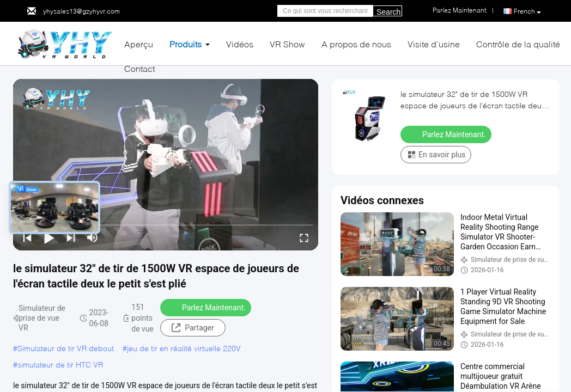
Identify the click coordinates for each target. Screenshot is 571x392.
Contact (139, 68)
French (527, 11)
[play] (166, 165)
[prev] (27, 237)
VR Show (287, 44)
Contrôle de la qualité (518, 44)
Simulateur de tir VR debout (66, 348)
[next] (71, 237)
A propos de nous (356, 44)
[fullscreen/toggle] (304, 237)
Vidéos (240, 44)
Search (388, 12)
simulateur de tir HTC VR (60, 365)
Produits (186, 44)
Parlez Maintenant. (207, 307)
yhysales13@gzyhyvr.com (81, 11)
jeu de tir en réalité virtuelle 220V (184, 348)
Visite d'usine (434, 44)
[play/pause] (49, 237)
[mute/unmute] (93, 237)
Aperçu (139, 44)
